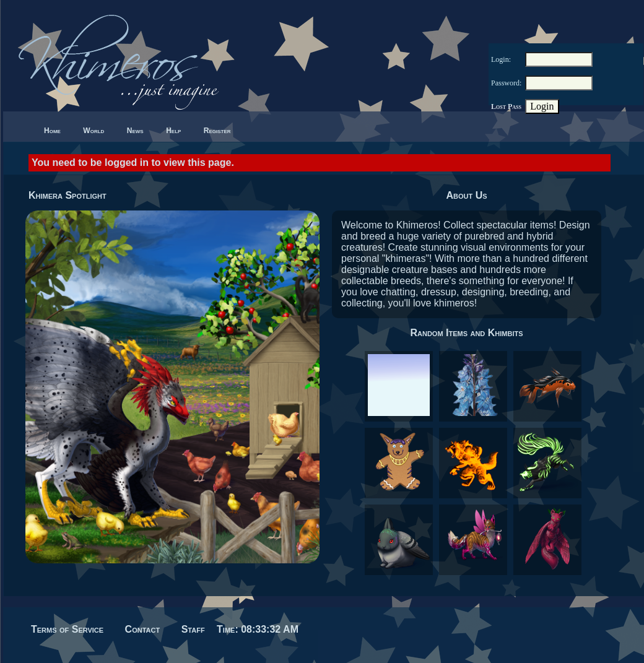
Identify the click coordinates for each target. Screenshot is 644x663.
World (94, 131)
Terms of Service (67, 629)
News (135, 131)
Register (217, 131)
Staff (193, 629)
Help (173, 131)
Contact (143, 629)
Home (52, 131)
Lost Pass (506, 106)
